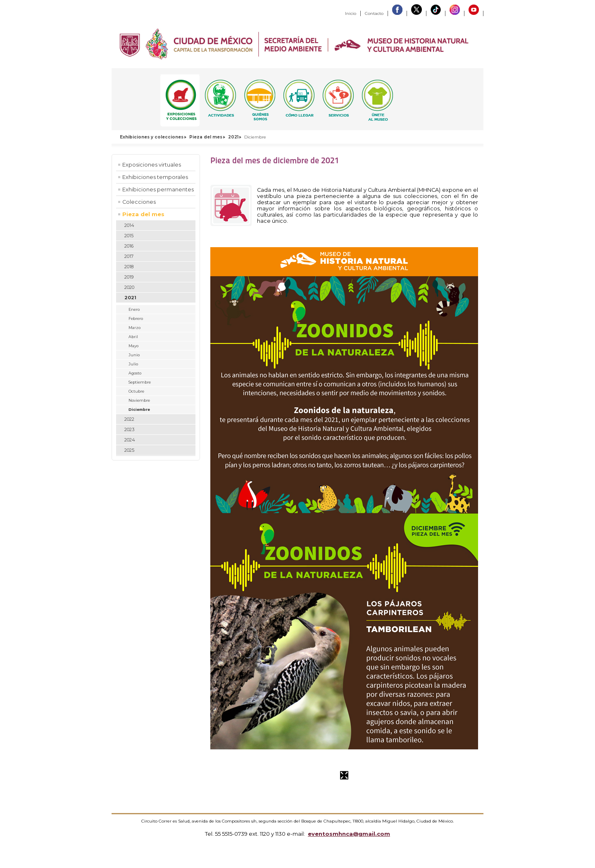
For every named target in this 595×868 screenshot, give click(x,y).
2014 (129, 225)
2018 (129, 267)
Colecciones (139, 202)
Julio (133, 364)
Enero (134, 309)
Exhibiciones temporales (155, 177)
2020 (129, 287)
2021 (233, 137)
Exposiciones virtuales (152, 165)
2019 (129, 277)
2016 (129, 246)
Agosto (135, 373)
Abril (133, 337)
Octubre (136, 391)
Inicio (351, 13)
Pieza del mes (206, 137)
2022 (129, 419)
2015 (129, 236)
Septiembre (140, 382)
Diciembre (139, 409)
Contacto (374, 13)
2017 (129, 256)
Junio (134, 355)
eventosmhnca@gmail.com (349, 834)
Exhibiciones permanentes (158, 190)
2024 (130, 440)
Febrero (136, 318)
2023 (129, 429)
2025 (129, 450)
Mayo (133, 346)
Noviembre (139, 400)
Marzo (134, 328)
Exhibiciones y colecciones (152, 137)
